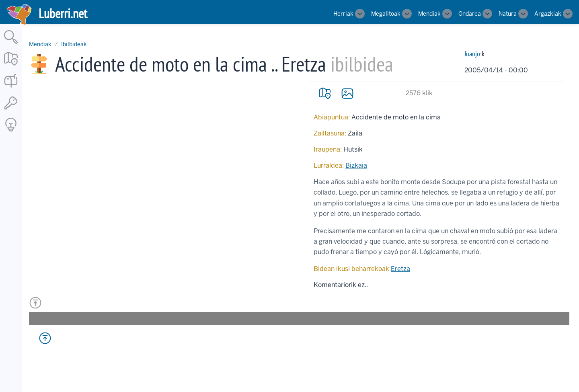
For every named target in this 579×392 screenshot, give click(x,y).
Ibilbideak (74, 44)
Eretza (400, 269)
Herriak (343, 14)
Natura (508, 14)
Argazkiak (548, 14)
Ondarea (470, 14)
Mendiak (429, 14)
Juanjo (472, 54)
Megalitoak (386, 14)
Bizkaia (356, 165)
